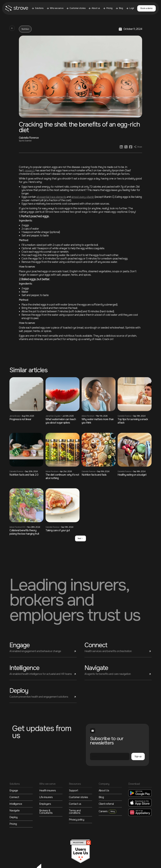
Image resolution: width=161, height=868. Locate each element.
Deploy (13, 829)
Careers (108, 822)
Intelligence (16, 815)
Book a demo (147, 8)
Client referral (106, 815)
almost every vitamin (83, 197)
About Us (104, 802)
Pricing (13, 835)
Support (73, 802)
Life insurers (46, 809)
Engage (14, 802)
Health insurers (47, 802)
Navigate (15, 822)
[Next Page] (81, 538)
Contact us (75, 815)
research (30, 170)
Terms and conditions (75, 823)
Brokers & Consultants (46, 823)
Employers (45, 815)
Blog (101, 809)
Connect (14, 809)
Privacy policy (76, 831)
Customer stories (78, 809)
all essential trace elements (51, 197)
